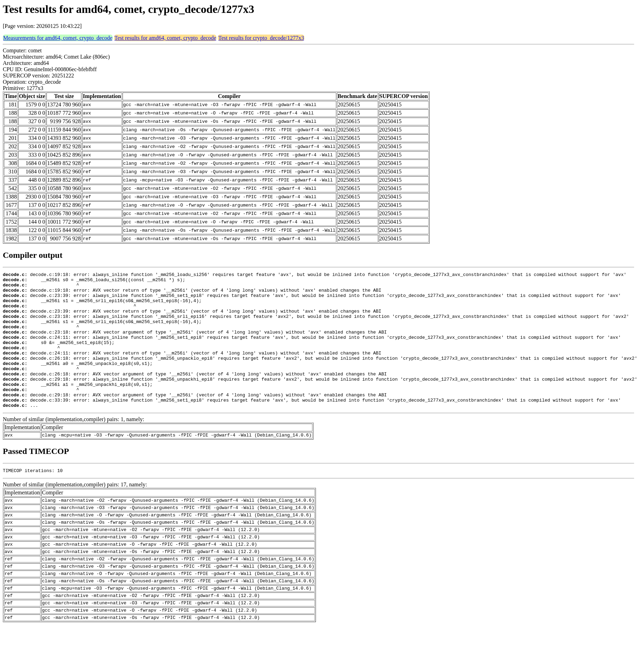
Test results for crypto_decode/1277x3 (261, 38)
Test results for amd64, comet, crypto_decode (165, 38)
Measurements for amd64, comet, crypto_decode (58, 38)
